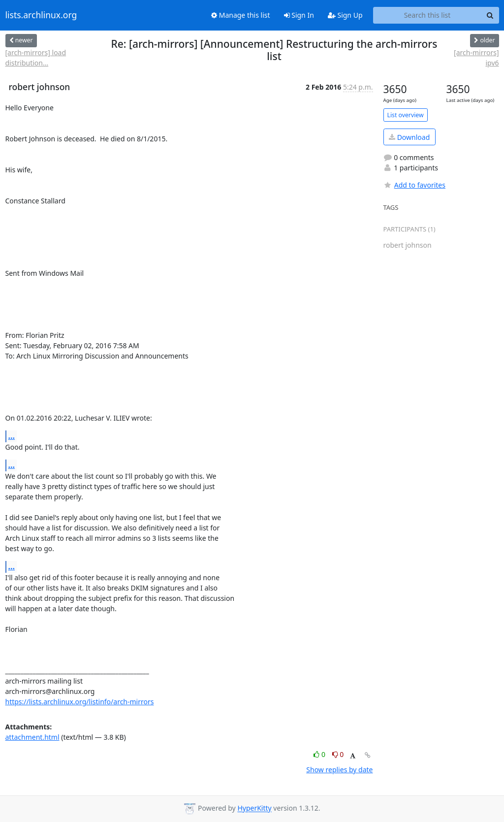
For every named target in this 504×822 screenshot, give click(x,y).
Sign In (299, 15)
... (12, 436)
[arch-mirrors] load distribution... (36, 58)
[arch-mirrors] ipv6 (476, 58)
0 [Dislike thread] (338, 754)
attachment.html (32, 737)
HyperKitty (254, 808)
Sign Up (345, 15)
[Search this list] (427, 15)
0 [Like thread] (320, 754)
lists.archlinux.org (41, 15)
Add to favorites (414, 185)
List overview (406, 115)
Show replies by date (339, 770)
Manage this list (241, 15)
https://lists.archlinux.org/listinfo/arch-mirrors (80, 702)
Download (409, 137)
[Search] (490, 15)
